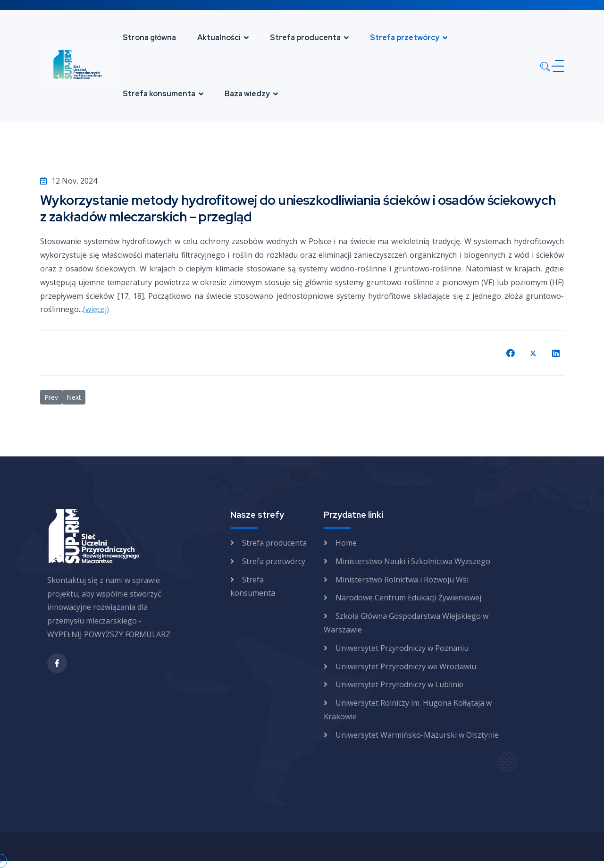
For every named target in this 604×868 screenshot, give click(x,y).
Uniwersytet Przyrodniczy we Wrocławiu (406, 666)
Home (346, 543)
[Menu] (556, 66)
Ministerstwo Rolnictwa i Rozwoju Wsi (402, 580)
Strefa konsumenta (159, 94)
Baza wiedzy (247, 94)
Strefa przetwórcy (405, 38)
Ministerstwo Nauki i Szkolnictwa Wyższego (413, 561)
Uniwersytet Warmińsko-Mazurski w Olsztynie (417, 735)
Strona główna (149, 38)
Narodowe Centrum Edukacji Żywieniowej (408, 598)
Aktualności (219, 38)
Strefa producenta (305, 38)
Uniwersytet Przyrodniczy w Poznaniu (402, 648)
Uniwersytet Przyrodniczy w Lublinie (399, 684)
